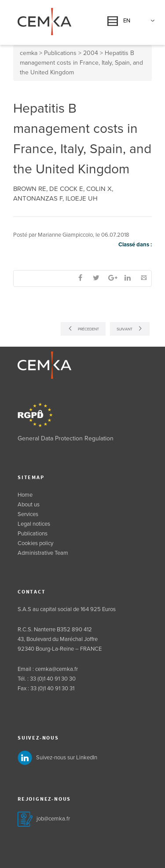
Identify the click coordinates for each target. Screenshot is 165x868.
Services (28, 514)
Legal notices (34, 524)
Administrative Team (43, 553)
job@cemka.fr (53, 819)
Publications (33, 534)
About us (29, 505)
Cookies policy (35, 543)
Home (25, 495)
